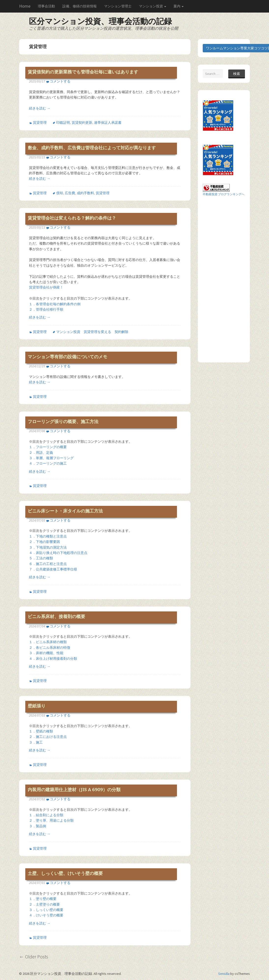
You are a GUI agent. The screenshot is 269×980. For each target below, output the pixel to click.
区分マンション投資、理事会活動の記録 (100, 21)
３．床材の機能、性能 (46, 653)
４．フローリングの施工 (48, 463)
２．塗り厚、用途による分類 (51, 820)
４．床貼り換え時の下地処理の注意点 (58, 553)
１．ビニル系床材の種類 (48, 642)
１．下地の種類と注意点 (48, 536)
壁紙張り (37, 706)
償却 (60, 193)
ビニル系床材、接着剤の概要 (56, 617)
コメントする (60, 81)
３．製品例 (38, 826)
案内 (179, 6)
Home (25, 6)
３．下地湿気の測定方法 (48, 547)
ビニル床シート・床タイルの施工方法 (65, 511)
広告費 (70, 193)
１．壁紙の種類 (41, 731)
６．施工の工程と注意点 (48, 564)
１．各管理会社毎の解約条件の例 (55, 304)
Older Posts (34, 957)
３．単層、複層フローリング (51, 458)
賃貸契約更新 (82, 123)
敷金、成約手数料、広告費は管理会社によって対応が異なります (92, 148)
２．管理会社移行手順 (46, 309)
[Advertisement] (222, 279)
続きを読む (40, 108)
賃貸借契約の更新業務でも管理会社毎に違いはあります (83, 72)
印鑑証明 (63, 123)
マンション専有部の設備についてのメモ (67, 357)
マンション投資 (153, 6)
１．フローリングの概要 (48, 447)
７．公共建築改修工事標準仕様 (53, 569)
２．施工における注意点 (48, 737)
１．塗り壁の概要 (43, 899)
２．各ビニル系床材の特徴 (50, 648)
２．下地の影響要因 (44, 542)
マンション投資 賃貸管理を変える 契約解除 (92, 332)
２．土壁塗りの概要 (44, 904)
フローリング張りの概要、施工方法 (63, 422)
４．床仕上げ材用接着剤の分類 (53, 659)
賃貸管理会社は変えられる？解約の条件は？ (72, 218)
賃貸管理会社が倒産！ (46, 287)
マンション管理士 (118, 6)
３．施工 (36, 742)
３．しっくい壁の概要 (46, 910)
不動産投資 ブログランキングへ (224, 194)
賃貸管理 (40, 123)
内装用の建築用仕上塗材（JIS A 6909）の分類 (74, 790)
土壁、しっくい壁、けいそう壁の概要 (65, 873)
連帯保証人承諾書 (108, 123)
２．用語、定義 (41, 453)
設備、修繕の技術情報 (80, 6)
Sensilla (224, 974)
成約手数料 (85, 193)
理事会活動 (46, 6)
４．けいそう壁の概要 (46, 915)
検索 (237, 74)
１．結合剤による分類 (46, 815)
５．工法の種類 (41, 558)
